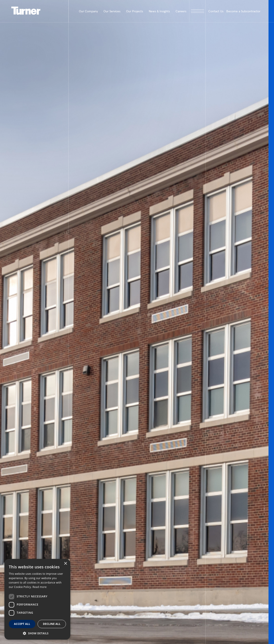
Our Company (88, 11)
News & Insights (159, 11)
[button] (37, 633)
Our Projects (135, 11)
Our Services (112, 11)
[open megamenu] (197, 11)
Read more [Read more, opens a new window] (40, 587)
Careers (181, 11)
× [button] (65, 564)
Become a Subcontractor (243, 11)
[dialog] (37, 599)
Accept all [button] (22, 624)
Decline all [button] (52, 624)
